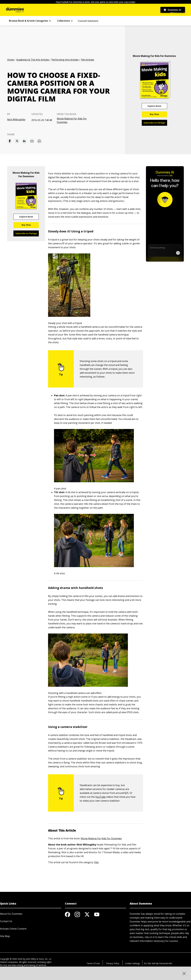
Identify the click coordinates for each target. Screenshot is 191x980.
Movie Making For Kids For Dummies (72, 120)
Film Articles (88, 60)
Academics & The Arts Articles (33, 60)
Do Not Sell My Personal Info (158, 963)
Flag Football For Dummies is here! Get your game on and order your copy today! (95, 2)
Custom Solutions (88, 21)
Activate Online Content (13, 929)
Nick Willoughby (16, 119)
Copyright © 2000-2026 (11, 959)
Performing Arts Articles (65, 60)
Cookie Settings (132, 963)
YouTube (100, 797)
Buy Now (154, 114)
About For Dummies (11, 914)
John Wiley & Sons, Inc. (37, 959)
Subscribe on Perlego (154, 123)
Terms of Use (93, 963)
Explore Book (154, 106)
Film (96, 862)
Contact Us (6, 921)
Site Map (5, 936)
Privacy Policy (113, 963)
